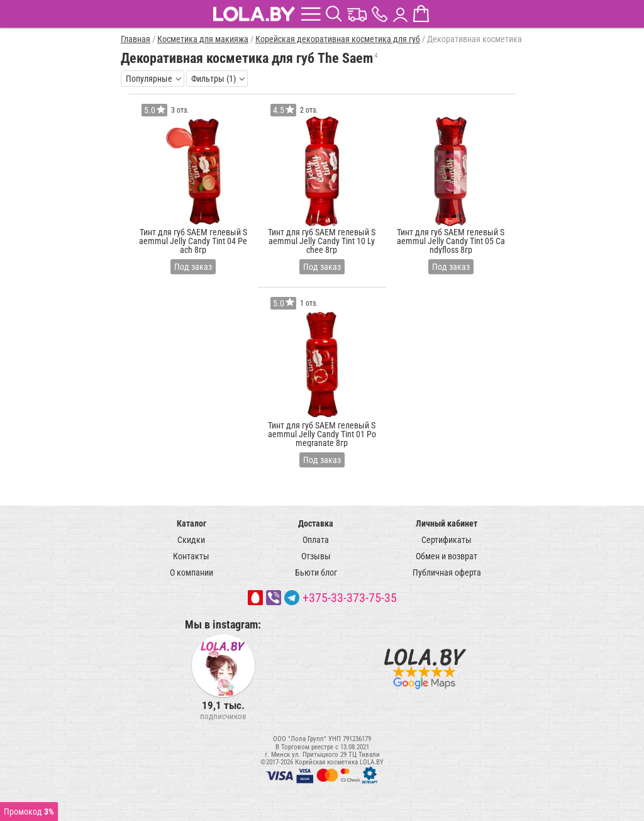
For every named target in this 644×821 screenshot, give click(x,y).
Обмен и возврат (447, 556)
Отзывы (316, 556)
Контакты (191, 556)
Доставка (316, 523)
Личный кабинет (447, 523)
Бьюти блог (316, 572)
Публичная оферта (447, 572)
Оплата (316, 540)
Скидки (191, 540)
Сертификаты (447, 540)
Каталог (192, 523)
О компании (192, 572)
